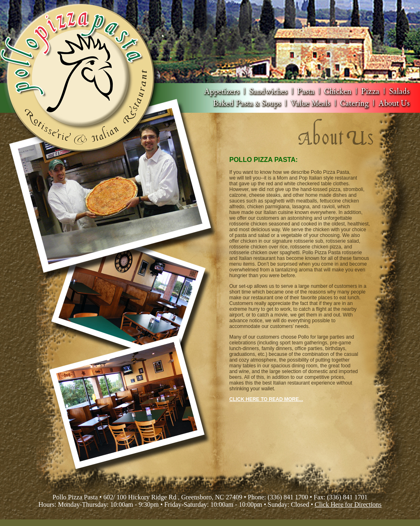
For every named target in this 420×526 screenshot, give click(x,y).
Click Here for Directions (348, 504)
